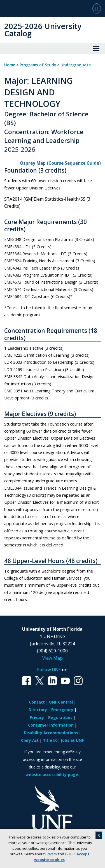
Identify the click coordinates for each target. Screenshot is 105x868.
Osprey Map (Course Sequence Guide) (60, 163)
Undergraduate (76, 65)
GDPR (70, 854)
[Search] (97, 8)
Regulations (60, 717)
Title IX (50, 740)
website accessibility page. (52, 775)
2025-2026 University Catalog (43, 30)
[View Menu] (96, 49)
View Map (53, 658)
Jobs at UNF (72, 740)
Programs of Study (38, 65)
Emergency (62, 710)
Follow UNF (49, 670)
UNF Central (61, 702)
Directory (38, 710)
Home (10, 65)
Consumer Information (51, 725)
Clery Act (30, 740)
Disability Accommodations (51, 733)
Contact (37, 702)
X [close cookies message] (99, 835)
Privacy (51, 854)
